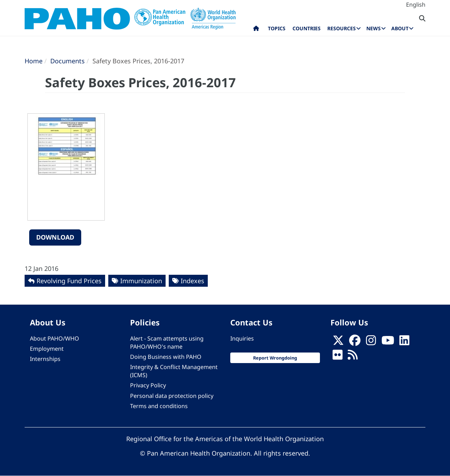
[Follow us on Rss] (353, 357)
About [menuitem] (400, 28)
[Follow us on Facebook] (355, 342)
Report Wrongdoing (275, 358)
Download (55, 237)
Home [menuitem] (256, 30)
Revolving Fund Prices (69, 281)
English (416, 5)
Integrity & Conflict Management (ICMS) (174, 371)
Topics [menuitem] (277, 28)
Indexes (192, 281)
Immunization (141, 281)
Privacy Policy (148, 385)
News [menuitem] (374, 28)
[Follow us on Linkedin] (404, 342)
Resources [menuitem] (342, 28)
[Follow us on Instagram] (371, 342)
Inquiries (242, 338)
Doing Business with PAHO (166, 357)
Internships (45, 359)
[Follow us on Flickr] (337, 357)
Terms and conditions (159, 406)
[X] (338, 342)
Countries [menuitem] (307, 28)
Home (34, 61)
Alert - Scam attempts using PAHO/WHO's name (167, 342)
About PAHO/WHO (54, 338)
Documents (67, 61)
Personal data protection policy (172, 396)
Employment (47, 349)
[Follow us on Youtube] (388, 342)
